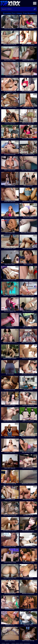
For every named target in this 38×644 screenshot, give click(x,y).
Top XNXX (10, 3)
